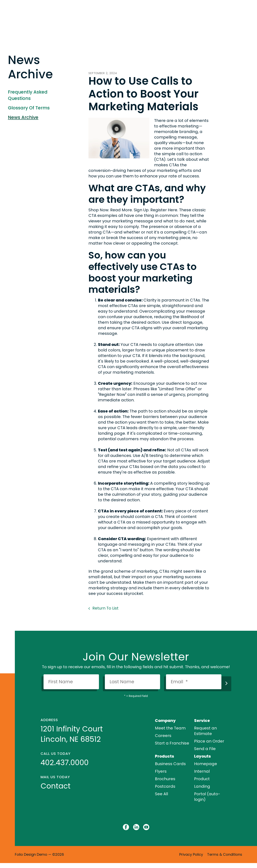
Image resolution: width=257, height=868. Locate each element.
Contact (55, 786)
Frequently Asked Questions (28, 95)
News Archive (23, 117)
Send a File (205, 749)
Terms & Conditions (225, 854)
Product (202, 779)
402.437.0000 (65, 763)
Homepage (206, 764)
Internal (202, 771)
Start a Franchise (172, 743)
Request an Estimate (205, 731)
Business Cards (170, 764)
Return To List (105, 608)
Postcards (165, 786)
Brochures (165, 779)
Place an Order (209, 741)
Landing (202, 786)
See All (161, 794)
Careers (163, 736)
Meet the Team (170, 728)
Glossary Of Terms (29, 108)
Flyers (161, 771)
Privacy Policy (191, 854)
